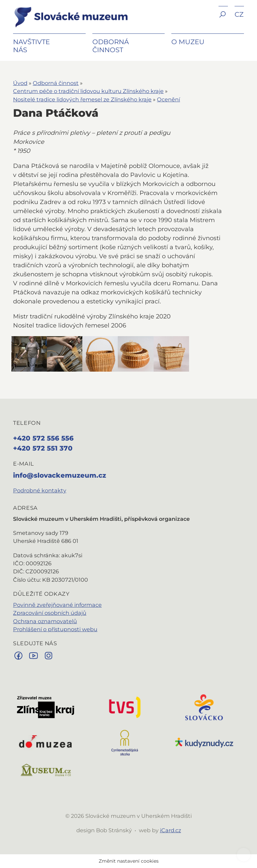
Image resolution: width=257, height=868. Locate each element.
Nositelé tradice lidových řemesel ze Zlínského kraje (82, 99)
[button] (223, 19)
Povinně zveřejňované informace (57, 605)
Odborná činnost (56, 83)
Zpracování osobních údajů (50, 613)
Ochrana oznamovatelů (45, 621)
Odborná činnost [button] (111, 46)
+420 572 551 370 (43, 448)
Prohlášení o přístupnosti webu (55, 629)
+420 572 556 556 (43, 438)
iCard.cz (170, 830)
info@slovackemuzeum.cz (60, 475)
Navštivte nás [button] (31, 46)
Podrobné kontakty (40, 490)
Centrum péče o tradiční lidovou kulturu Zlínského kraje (88, 91)
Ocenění (168, 99)
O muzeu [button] (188, 42)
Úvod (20, 83)
